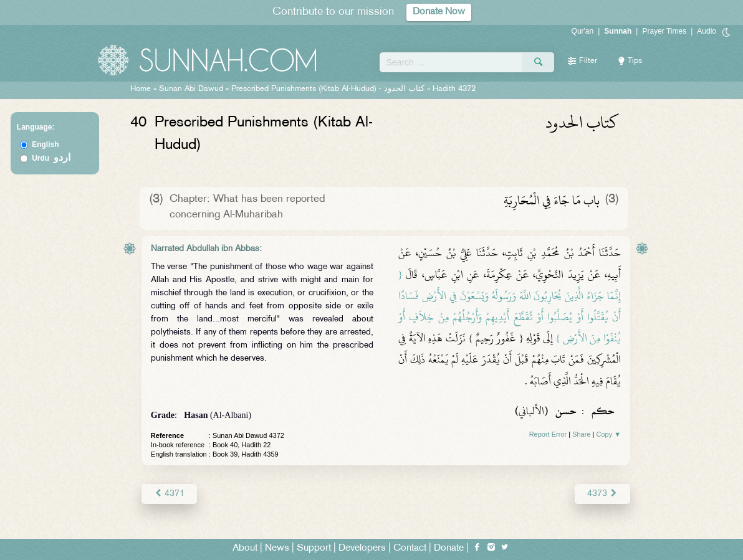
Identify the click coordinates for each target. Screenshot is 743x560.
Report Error (548, 434)
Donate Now (439, 12)
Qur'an (583, 31)
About (245, 548)
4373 (602, 494)
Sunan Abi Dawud (191, 89)
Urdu (51, 158)
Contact (410, 548)
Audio (707, 31)
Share (581, 434)
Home (141, 89)
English (45, 145)
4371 (169, 494)
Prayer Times (664, 31)
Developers (362, 548)
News (277, 548)
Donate (449, 548)
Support (314, 548)
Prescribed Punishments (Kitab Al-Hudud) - (329, 89)
